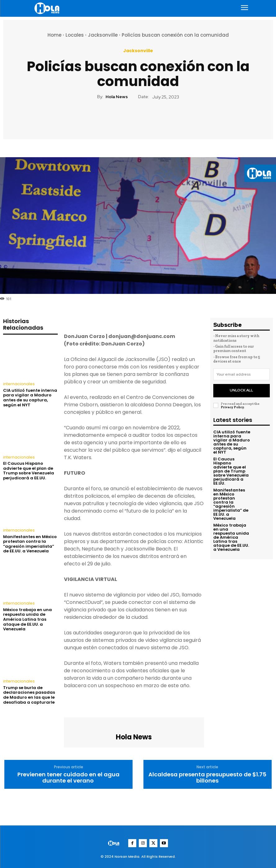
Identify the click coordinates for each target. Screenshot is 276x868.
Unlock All (241, 389)
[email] (242, 374)
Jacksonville (103, 35)
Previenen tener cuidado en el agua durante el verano (68, 778)
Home (54, 35)
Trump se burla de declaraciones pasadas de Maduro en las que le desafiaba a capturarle (29, 694)
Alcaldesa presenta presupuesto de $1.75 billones (207, 778)
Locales (75, 35)
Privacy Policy (232, 405)
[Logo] (48, 8)
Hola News (117, 97)
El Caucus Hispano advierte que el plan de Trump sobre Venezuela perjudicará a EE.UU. (29, 470)
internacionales (18, 384)
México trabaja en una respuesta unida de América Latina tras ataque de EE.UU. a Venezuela (27, 619)
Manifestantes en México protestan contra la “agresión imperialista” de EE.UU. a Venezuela (30, 543)
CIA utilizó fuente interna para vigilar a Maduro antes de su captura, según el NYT (30, 397)
